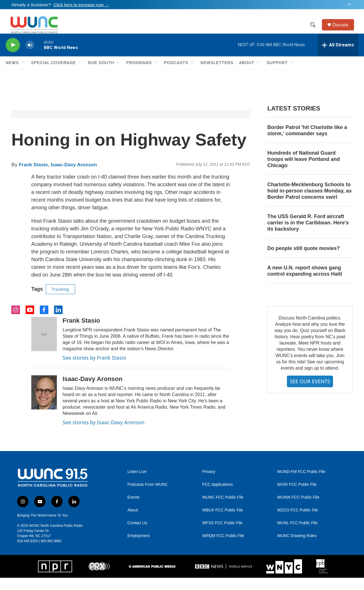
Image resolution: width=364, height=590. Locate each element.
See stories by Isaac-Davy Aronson (104, 435)
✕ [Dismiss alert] (349, 5)
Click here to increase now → (81, 5)
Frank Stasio (33, 177)
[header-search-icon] (315, 31)
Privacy (209, 484)
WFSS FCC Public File (222, 535)
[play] (13, 57)
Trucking (60, 302)
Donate (344, 31)
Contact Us (137, 535)
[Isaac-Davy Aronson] (44, 405)
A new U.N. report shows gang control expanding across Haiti (305, 283)
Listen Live (137, 484)
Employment (138, 548)
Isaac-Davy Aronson (74, 177)
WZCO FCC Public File (298, 522)
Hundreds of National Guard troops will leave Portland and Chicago (304, 171)
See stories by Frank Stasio (94, 370)
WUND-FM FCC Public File (301, 484)
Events (134, 510)
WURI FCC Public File (297, 497)
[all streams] (338, 57)
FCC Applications (217, 497)
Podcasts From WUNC (148, 497)
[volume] (30, 57)
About (133, 522)
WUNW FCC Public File (298, 510)
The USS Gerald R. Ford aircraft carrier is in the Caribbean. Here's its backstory (308, 235)
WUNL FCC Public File (297, 535)
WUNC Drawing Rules (297, 548)
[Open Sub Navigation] (23, 75)
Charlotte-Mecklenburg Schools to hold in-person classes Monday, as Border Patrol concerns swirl (310, 203)
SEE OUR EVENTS (310, 394)
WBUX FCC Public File (223, 522)
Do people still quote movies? (304, 261)
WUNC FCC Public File (223, 510)
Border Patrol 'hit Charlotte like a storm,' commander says (307, 143)
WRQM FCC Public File (223, 548)
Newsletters (217, 75)
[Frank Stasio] (44, 347)
